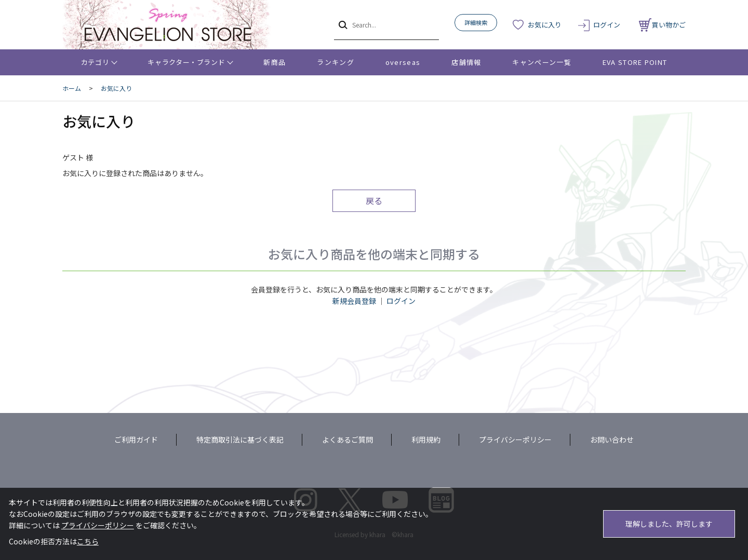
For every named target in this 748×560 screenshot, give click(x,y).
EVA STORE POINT (635, 62)
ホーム (72, 88)
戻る (374, 201)
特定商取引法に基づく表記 (240, 439)
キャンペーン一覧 (542, 62)
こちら (88, 541)
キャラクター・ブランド (186, 62)
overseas (403, 62)
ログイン (607, 25)
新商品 (275, 62)
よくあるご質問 (348, 439)
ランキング (336, 62)
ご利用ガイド (136, 439)
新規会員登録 (354, 301)
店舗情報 (466, 62)
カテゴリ (95, 62)
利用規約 (426, 439)
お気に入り (545, 25)
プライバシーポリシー (515, 439)
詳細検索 (476, 22)
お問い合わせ (612, 439)
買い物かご (662, 25)
